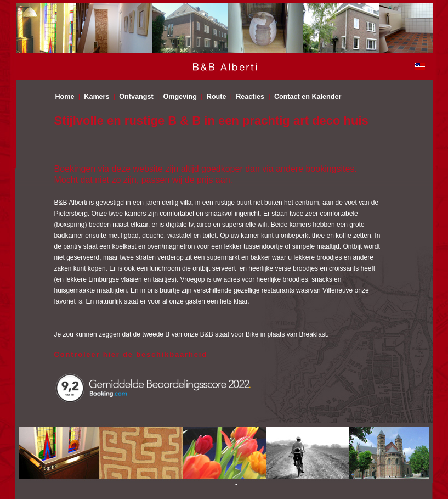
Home (65, 97)
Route (217, 97)
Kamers (97, 97)
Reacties (250, 97)
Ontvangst (136, 97)
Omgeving (180, 97)
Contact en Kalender (308, 97)
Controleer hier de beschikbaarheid (131, 354)
